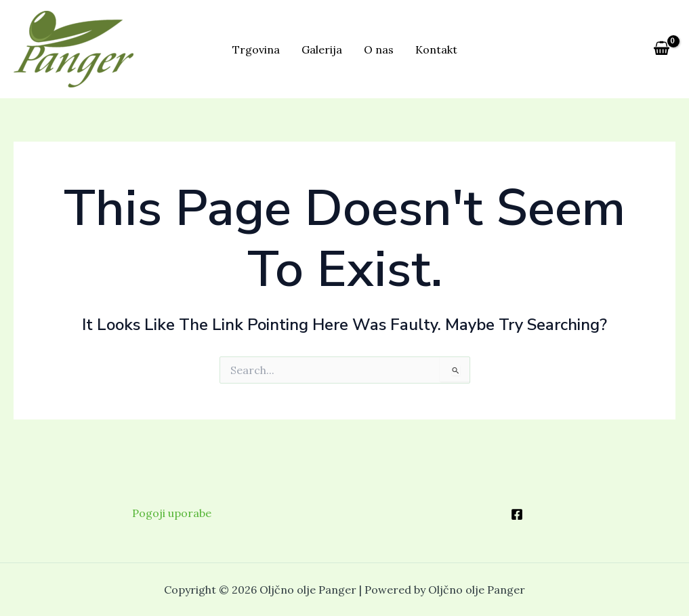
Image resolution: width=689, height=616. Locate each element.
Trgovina (256, 49)
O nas (379, 49)
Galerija (322, 49)
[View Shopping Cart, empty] (661, 49)
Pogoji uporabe (172, 513)
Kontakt (436, 49)
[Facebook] (517, 514)
